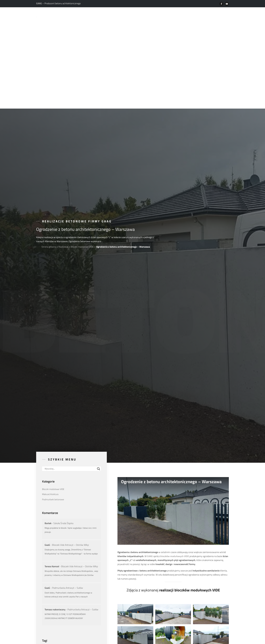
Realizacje (143, 16)
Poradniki (162, 16)
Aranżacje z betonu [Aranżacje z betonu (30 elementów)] (51, 547)
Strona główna (49, 145)
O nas (109, 16)
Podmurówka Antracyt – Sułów (68, 486)
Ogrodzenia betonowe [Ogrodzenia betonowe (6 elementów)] (72, 547)
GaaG (47, 443)
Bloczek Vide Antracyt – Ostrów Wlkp (70, 443)
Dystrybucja (203, 16)
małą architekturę (177, 567)
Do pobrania (182, 16)
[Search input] (70, 367)
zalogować (134, 606)
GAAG (150, 455)
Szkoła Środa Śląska (63, 422)
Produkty (125, 16)
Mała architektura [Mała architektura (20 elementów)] (50, 393)
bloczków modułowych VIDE (175, 455)
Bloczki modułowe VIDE (82, 145)
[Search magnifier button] (99, 367)
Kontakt (222, 16)
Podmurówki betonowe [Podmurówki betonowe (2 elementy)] (53, 398)
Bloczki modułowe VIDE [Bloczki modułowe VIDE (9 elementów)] (53, 388)
